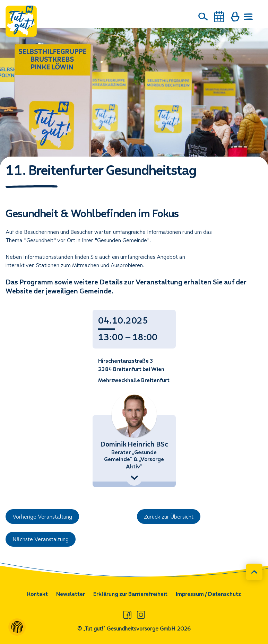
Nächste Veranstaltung (41, 539)
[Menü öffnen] (249, 17)
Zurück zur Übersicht (169, 517)
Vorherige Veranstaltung (42, 517)
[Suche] (203, 17)
